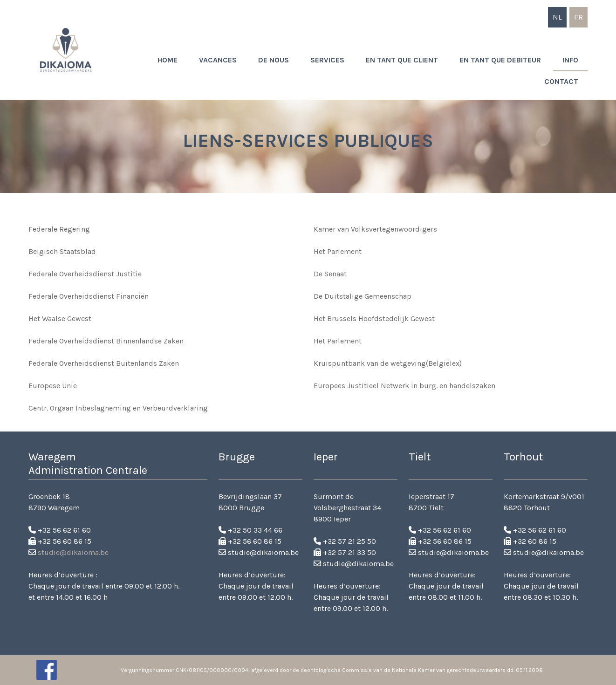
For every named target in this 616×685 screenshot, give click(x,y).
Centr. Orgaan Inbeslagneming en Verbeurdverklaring (118, 408)
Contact (561, 81)
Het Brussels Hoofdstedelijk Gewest (374, 319)
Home (168, 60)
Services (327, 60)
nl (557, 17)
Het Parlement (338, 251)
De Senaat (330, 274)
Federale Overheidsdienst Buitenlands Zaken (104, 363)
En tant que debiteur (500, 60)
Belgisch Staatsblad (62, 251)
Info (570, 60)
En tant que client (402, 60)
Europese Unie (53, 386)
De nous (274, 60)
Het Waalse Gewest (60, 319)
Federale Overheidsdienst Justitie (85, 274)
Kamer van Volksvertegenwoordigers (375, 229)
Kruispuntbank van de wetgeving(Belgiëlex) (388, 363)
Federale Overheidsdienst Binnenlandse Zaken (106, 341)
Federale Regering (59, 229)
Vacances (218, 60)
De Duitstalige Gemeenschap (363, 296)
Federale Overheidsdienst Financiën (89, 296)
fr (578, 17)
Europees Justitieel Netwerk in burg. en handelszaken (404, 386)
